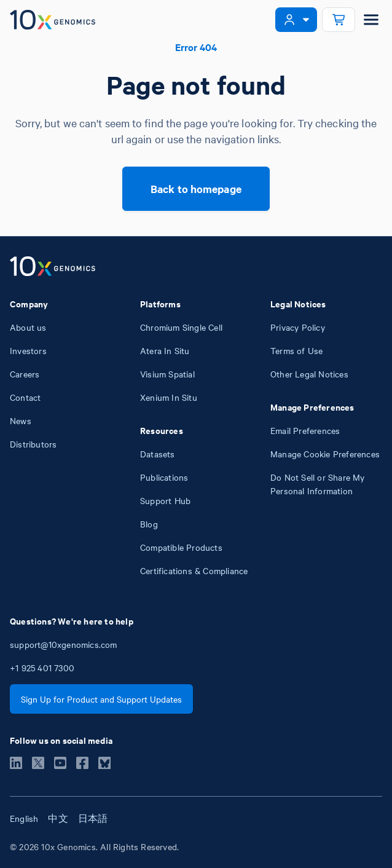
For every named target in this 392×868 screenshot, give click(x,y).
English (24, 818)
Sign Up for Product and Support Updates (101, 699)
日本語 (93, 818)
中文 (58, 818)
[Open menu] (371, 20)
